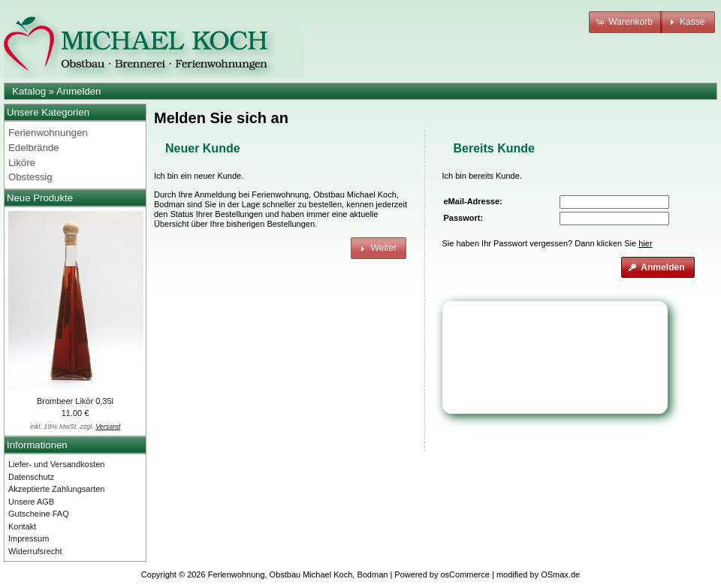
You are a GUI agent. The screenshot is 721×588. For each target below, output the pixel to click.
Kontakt (22, 526)
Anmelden (78, 91)
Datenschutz (31, 477)
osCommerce (465, 574)
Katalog (29, 91)
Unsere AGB (31, 502)
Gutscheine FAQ (39, 514)
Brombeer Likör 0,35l (75, 401)
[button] (626, 22)
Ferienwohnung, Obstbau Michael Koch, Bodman (298, 574)
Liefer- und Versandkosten (56, 464)
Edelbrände (33, 148)
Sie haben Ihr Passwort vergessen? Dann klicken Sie (548, 243)
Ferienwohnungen (48, 133)
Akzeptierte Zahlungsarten (56, 489)
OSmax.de (560, 574)
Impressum (29, 538)
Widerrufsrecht (35, 551)
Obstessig (30, 177)
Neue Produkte (40, 198)
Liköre (22, 163)
